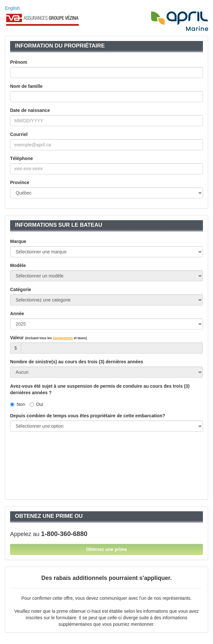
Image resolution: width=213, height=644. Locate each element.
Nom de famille (26, 86)
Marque (18, 241)
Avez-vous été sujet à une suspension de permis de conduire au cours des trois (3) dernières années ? (100, 389)
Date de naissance (30, 110)
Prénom (19, 62)
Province (20, 182)
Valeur (49, 338)
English (12, 8)
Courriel (19, 134)
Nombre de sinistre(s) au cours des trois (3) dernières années (77, 362)
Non (18, 404)
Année (17, 314)
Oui (36, 404)
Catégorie (21, 289)
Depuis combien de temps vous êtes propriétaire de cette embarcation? (88, 416)
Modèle (18, 265)
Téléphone (21, 158)
